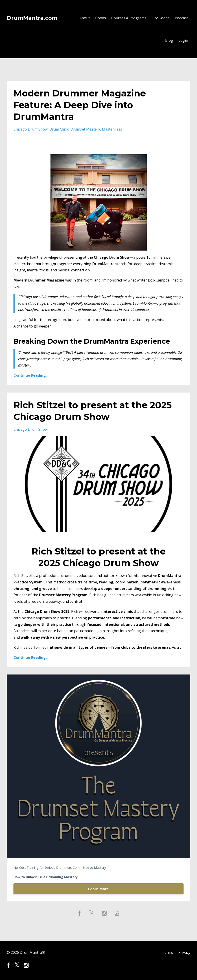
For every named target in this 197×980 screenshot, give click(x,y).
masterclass (112, 129)
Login (183, 40)
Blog (169, 40)
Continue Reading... (31, 375)
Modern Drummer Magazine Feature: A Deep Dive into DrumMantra (80, 105)
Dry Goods (161, 18)
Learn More (98, 889)
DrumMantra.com (32, 18)
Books (101, 18)
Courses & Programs (129, 18)
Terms (167, 952)
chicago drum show (31, 129)
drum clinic (59, 129)
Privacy (184, 952)
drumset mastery (85, 129)
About (85, 18)
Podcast (181, 18)
